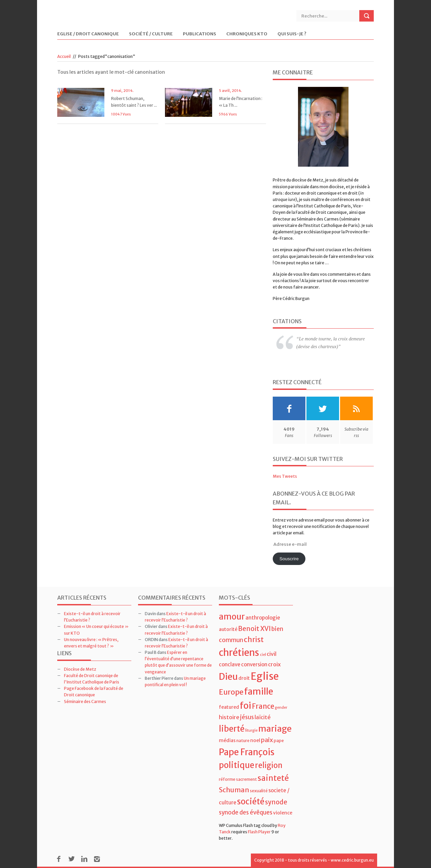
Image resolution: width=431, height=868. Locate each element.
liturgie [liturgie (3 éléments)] (251, 730)
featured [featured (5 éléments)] (229, 707)
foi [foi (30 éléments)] (245, 706)
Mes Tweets (285, 476)
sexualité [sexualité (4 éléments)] (259, 791)
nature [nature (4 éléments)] (243, 741)
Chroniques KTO (247, 34)
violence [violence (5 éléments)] (283, 813)
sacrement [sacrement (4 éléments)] (246, 779)
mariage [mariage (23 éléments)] (275, 729)
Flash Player (259, 832)
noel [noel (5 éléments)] (255, 740)
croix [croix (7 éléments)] (274, 664)
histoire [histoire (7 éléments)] (229, 717)
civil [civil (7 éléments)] (272, 654)
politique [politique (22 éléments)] (237, 765)
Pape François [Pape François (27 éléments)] (247, 752)
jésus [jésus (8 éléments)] (247, 717)
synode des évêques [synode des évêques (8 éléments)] (246, 812)
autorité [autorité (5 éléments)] (228, 629)
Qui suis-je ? (292, 34)
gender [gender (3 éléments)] (281, 708)
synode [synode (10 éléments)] (276, 802)
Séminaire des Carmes (85, 702)
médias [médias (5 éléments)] (227, 740)
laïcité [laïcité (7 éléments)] (263, 717)
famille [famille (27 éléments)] (259, 691)
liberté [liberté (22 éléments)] (232, 729)
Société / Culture (151, 34)
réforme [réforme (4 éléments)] (227, 779)
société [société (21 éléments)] (251, 802)
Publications (200, 34)
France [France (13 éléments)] (263, 706)
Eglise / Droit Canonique (88, 34)
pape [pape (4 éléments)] (279, 741)
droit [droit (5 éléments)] (244, 678)
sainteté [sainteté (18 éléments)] (273, 778)
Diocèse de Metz (80, 669)
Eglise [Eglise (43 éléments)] (265, 676)
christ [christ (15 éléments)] (254, 640)
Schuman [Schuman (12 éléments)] (234, 790)
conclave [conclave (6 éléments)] (230, 664)
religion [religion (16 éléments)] (269, 765)
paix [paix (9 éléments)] (267, 740)
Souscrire (289, 559)
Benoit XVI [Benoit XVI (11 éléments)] (254, 629)
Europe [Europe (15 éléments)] (231, 692)
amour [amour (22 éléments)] (232, 617)
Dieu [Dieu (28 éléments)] (228, 677)
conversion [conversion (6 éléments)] (254, 664)
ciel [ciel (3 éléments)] (263, 655)
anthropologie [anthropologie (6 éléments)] (263, 618)
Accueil (64, 56)
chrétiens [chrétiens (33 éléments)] (239, 653)
